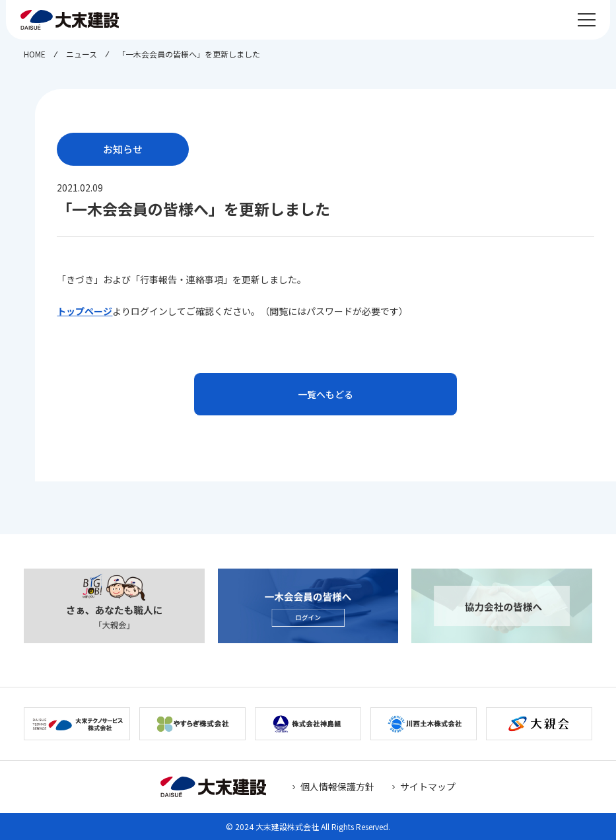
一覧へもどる (325, 394)
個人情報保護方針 (337, 787)
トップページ (85, 311)
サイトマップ (428, 787)
